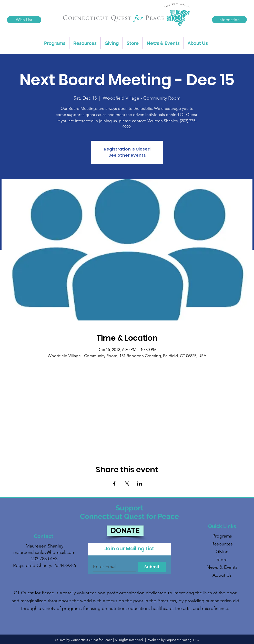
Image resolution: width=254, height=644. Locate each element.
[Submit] (152, 567)
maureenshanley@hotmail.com (44, 552)
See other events (127, 155)
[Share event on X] (127, 484)
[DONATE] (125, 531)
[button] (85, 43)
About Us (222, 575)
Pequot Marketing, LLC (182, 640)
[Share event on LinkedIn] (140, 484)
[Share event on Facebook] (114, 484)
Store (222, 560)
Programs (222, 536)
